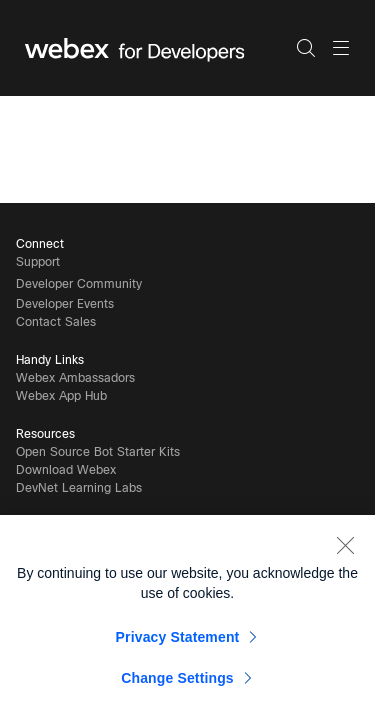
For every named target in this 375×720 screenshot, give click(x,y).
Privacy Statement (178, 642)
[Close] (345, 550)
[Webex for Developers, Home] (160, 48)
